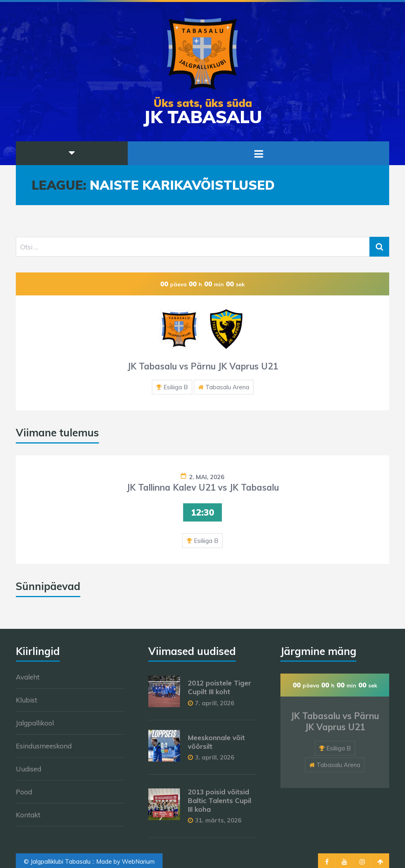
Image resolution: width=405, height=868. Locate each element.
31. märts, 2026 (218, 820)
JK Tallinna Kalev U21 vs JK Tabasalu (203, 487)
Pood (24, 792)
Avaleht (28, 677)
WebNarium (138, 861)
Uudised (28, 769)
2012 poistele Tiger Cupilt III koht (220, 687)
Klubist (26, 700)
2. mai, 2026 (207, 477)
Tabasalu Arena (227, 387)
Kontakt (28, 815)
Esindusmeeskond (44, 746)
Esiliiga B (176, 387)
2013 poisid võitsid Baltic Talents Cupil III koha (220, 800)
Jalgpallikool (35, 723)
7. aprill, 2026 (215, 703)
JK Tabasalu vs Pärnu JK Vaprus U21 (203, 366)
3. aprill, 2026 (215, 757)
